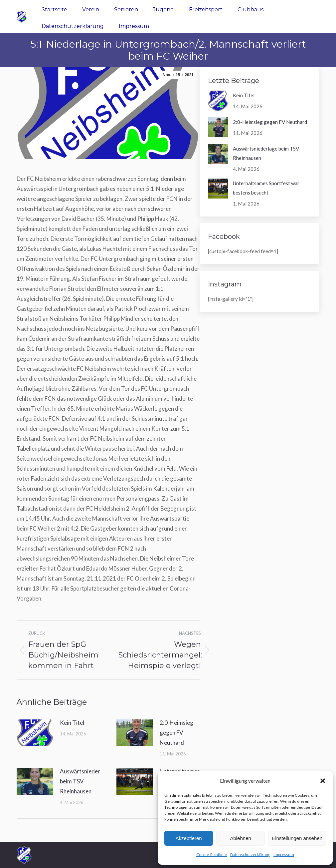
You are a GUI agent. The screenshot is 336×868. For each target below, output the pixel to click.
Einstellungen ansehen (297, 838)
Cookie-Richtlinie (212, 855)
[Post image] (35, 733)
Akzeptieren (188, 838)
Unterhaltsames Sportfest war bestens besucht (266, 188)
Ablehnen (240, 838)
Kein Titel (72, 723)
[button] (323, 781)
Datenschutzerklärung (250, 855)
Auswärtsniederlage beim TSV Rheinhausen (85, 781)
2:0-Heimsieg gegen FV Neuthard (176, 733)
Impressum (284, 855)
